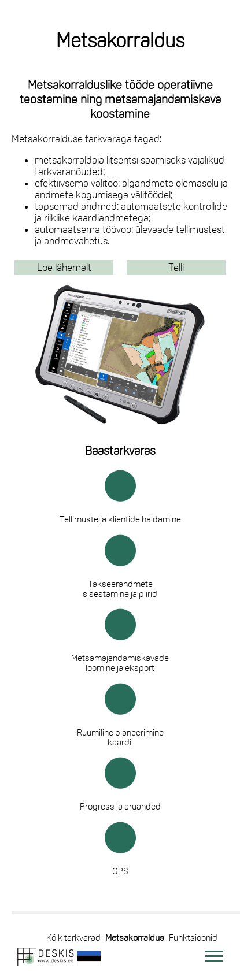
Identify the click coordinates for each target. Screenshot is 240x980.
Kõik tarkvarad (73, 938)
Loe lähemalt (64, 268)
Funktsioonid (193, 938)
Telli (176, 268)
